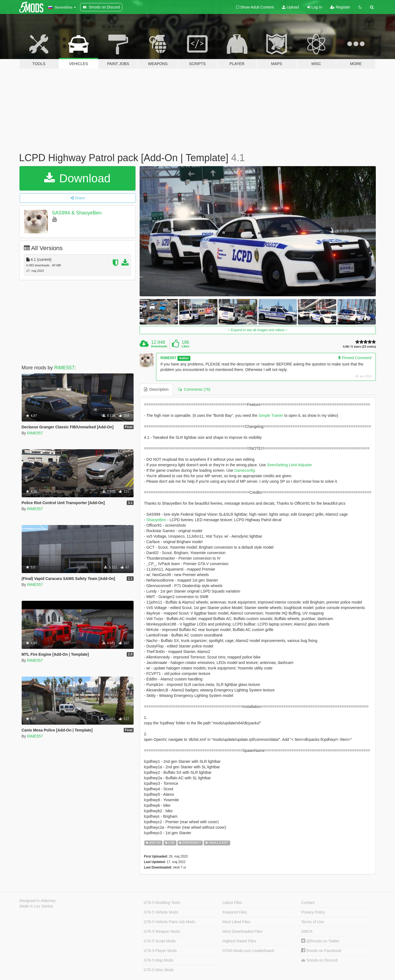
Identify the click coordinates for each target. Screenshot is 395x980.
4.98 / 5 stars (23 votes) (359, 347)
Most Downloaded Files (242, 931)
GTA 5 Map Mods (159, 960)
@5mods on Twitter (320, 941)
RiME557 (64, 368)
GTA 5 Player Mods (160, 951)
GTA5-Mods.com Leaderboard (248, 951)
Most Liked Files (236, 922)
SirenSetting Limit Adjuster (289, 465)
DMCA (307, 931)
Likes (185, 346)
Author (184, 358)
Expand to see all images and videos (258, 330)
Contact (308, 903)
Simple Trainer (271, 415)
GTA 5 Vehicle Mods (161, 912)
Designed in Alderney (38, 901)
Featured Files (235, 912)
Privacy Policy (313, 912)
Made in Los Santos (36, 906)
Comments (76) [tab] (194, 389)
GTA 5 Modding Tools (162, 903)
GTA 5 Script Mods (160, 941)
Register (340, 7)
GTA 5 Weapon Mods (162, 931)
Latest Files (232, 903)
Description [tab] (156, 389)
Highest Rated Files (239, 941)
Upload (290, 7)
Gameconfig (245, 470)
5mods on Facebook (321, 951)
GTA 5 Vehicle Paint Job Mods (170, 922)
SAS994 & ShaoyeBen (77, 213)
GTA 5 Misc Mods (159, 970)
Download (77, 178)
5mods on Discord (319, 960)
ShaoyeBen (156, 520)
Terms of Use (312, 922)
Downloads (159, 346)
